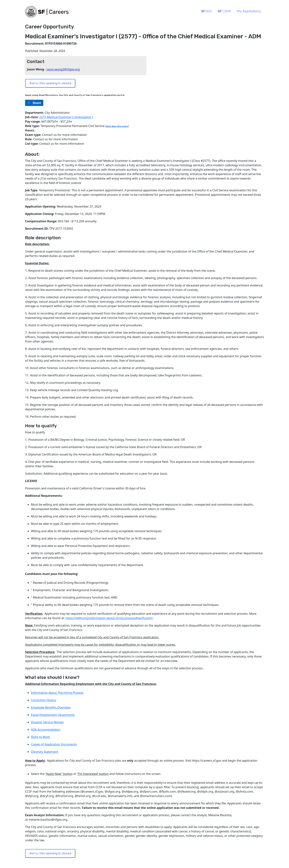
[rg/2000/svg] (34, 103)
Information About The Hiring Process (57, 693)
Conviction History (44, 700)
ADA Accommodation (46, 730)
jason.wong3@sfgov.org (63, 69)
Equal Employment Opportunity (53, 715)
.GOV (206, 11)
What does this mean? (117, 126)
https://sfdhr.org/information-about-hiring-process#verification (109, 618)
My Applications (249, 11)
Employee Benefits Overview (51, 707)
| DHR (224, 11)
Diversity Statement (45, 752)
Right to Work (40, 737)
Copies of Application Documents (54, 744)
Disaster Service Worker (47, 722)
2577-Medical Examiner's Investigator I (66, 117)
